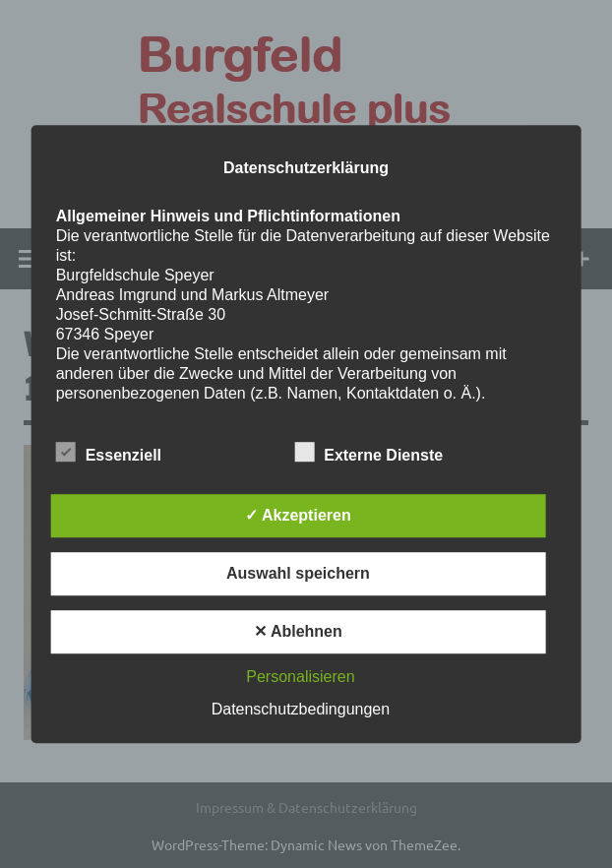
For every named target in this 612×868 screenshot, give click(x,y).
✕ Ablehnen (298, 631)
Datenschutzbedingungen (301, 709)
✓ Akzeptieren (298, 515)
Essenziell (109, 452)
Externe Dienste (368, 452)
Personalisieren (300, 677)
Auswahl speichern (298, 573)
